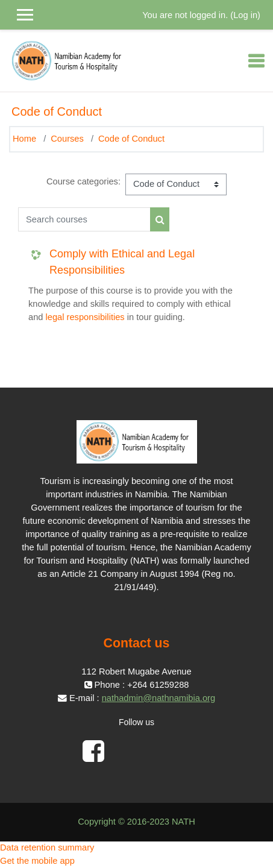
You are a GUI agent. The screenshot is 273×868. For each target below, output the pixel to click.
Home (24, 139)
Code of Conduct (131, 139)
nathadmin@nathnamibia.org (158, 698)
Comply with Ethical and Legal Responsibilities (122, 262)
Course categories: (83, 181)
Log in (245, 15)
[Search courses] (84, 219)
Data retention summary (47, 848)
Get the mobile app (37, 861)
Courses (67, 139)
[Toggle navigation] (256, 61)
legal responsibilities (85, 317)
